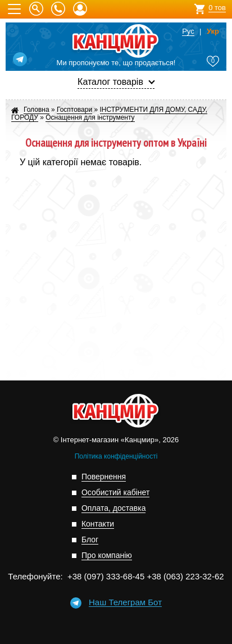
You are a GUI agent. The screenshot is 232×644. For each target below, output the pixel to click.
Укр (213, 31)
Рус (188, 31)
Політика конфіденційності (116, 456)
